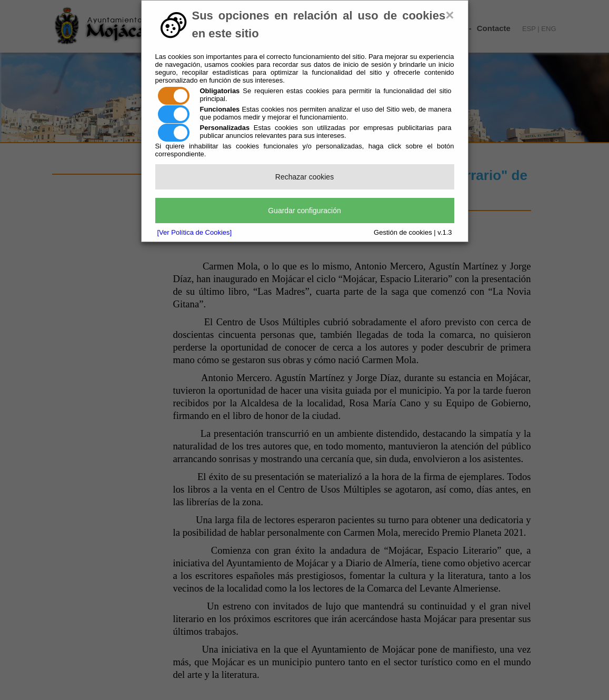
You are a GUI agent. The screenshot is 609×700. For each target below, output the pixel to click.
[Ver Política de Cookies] (195, 232)
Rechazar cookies (304, 177)
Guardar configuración (304, 211)
